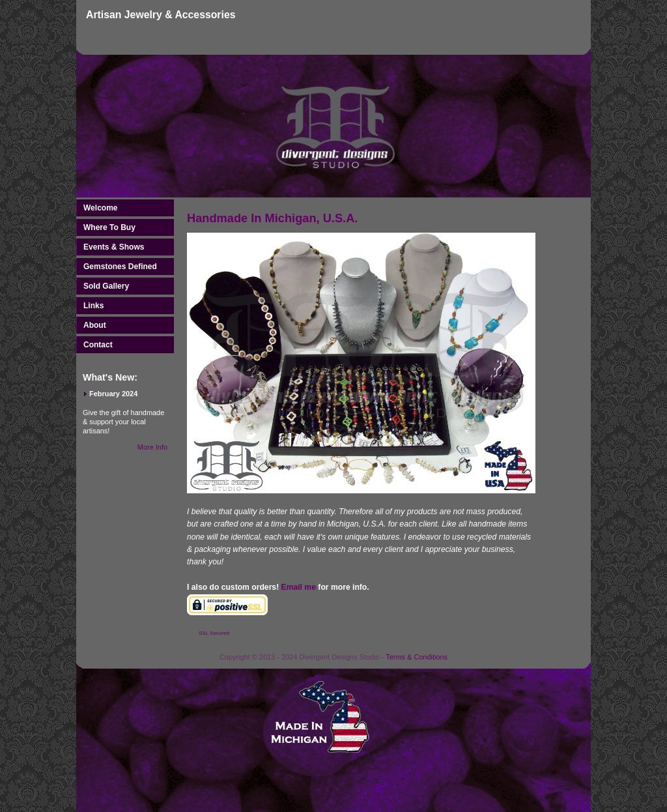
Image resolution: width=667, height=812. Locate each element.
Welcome (101, 208)
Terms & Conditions (417, 657)
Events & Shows (114, 247)
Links (93, 306)
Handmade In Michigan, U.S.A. (272, 218)
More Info (152, 447)
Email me (299, 587)
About (95, 325)
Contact (98, 345)
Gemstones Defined (120, 267)
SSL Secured (214, 633)
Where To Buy (109, 227)
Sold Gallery (106, 286)
